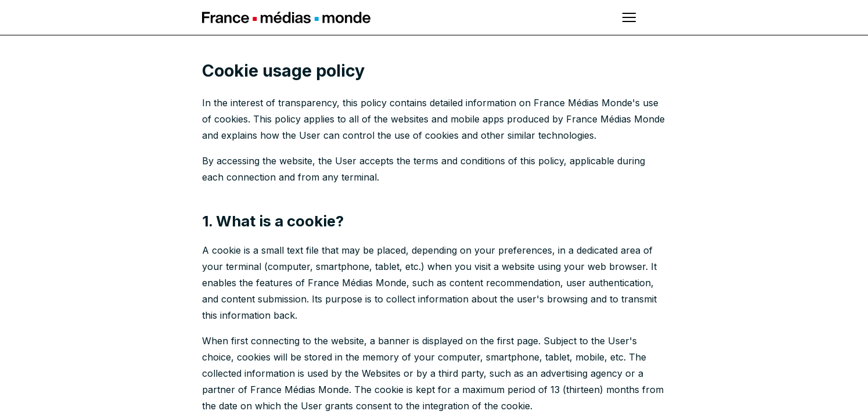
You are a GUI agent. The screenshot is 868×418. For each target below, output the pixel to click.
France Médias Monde (286, 17)
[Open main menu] (629, 17)
